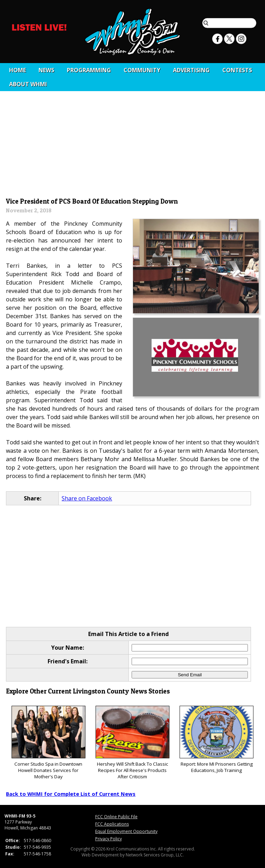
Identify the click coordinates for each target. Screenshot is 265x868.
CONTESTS (237, 70)
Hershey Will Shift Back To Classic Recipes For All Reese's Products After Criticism (132, 743)
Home (18, 70)
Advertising (191, 70)
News (46, 70)
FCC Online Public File (116, 817)
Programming (89, 70)
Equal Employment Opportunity (126, 831)
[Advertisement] (133, 143)
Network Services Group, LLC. (155, 855)
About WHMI (28, 84)
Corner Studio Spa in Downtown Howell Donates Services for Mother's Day (48, 743)
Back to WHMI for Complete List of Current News (71, 794)
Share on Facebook (87, 498)
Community (142, 70)
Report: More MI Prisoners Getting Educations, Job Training (217, 740)
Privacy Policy (109, 839)
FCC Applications (112, 824)
